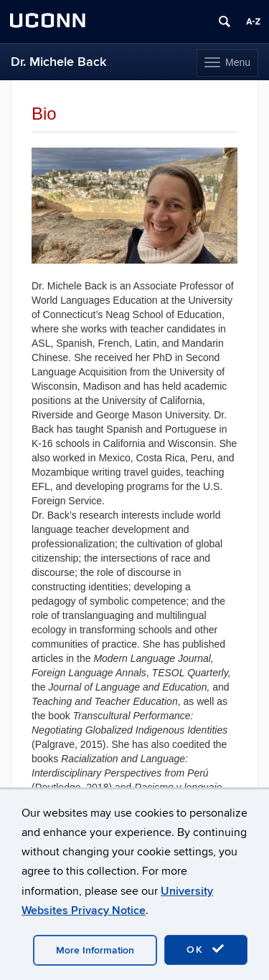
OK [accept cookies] (206, 949)
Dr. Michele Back (58, 62)
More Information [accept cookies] (95, 950)
